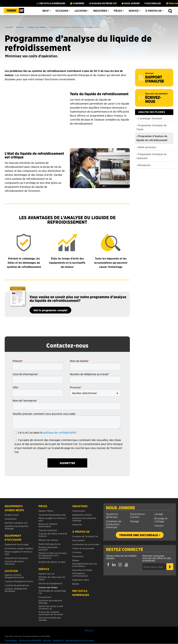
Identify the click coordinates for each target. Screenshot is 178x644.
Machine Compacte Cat (16, 523)
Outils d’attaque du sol (49, 544)
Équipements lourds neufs (14, 508)
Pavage (135, 521)
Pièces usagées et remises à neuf (19, 553)
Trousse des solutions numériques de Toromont (51, 613)
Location (81, 11)
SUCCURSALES (153, 3)
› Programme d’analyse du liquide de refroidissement (152, 138)
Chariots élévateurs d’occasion (14, 562)
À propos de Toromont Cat (85, 536)
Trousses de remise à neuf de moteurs (53, 535)
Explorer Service (46, 574)
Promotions (78, 556)
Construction (79, 511)
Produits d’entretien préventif (48, 548)
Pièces (118, 11)
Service (134, 11)
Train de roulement (48, 530)
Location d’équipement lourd (19, 581)
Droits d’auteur (11, 640)
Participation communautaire (80, 574)
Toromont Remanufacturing (52, 515)
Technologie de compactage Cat (52, 592)
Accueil (9, 27)
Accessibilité (58, 640)
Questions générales (112, 515)
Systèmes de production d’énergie (114, 524)
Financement (45, 597)
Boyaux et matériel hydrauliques (48, 525)
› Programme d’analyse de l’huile (151, 127)
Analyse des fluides (37, 27)
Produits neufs (12, 515)
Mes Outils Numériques (51, 3)
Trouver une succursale (139, 535)
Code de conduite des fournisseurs (80, 640)
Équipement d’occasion (13, 538)
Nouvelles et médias (82, 570)
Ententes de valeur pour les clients (52, 578)
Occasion (62, 11)
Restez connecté (125, 549)
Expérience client (81, 580)
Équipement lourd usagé (17, 544)
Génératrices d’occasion (16, 558)
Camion (159, 525)
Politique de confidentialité (30, 640)
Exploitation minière (138, 515)
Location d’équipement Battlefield (16, 590)
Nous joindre (121, 508)
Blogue (76, 560)
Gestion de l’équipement (50, 583)
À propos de (153, 11)
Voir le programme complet (50, 310)
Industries (100, 11)
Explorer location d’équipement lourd (14, 576)
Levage (159, 514)
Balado (76, 584)
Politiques (47, 640)
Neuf (46, 11)
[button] (170, 11)
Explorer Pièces (46, 511)
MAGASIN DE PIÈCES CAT (103, 3)
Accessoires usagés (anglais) (19, 548)
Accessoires (11, 519)
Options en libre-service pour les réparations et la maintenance (53, 555)
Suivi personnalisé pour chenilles (50, 619)
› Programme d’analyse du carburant (151, 156)
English (174, 3)
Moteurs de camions (48, 540)
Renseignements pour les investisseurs (85, 565)
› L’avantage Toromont (149, 118)
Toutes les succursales (83, 548)
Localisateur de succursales (86, 544)
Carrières (77, 3)
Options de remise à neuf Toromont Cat (51, 607)
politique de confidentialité (59, 432)
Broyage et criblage (161, 520)
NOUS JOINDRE (131, 3)
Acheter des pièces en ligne (52, 562)
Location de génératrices (17, 585)
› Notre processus (146, 147)
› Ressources (143, 165)
